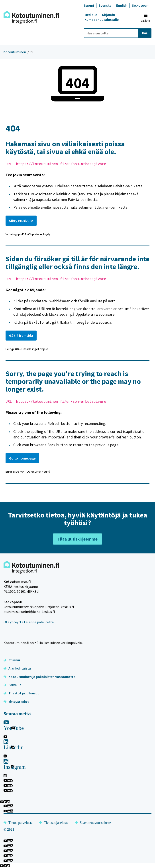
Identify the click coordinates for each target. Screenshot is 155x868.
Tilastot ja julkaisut (21, 693)
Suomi (89, 5)
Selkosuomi (141, 5)
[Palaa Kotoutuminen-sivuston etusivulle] (31, 17)
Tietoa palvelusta (18, 822)
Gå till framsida (21, 335)
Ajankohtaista (17, 668)
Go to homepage (22, 458)
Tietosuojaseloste (54, 822)
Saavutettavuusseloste (93, 822)
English (122, 5)
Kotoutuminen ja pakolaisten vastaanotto (40, 677)
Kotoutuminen (15, 52)
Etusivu (12, 660)
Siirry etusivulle (21, 221)
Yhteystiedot (16, 702)
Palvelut (12, 685)
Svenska (105, 5)
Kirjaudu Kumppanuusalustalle (102, 17)
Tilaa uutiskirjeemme (77, 539)
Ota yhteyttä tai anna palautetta (29, 622)
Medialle (91, 15)
